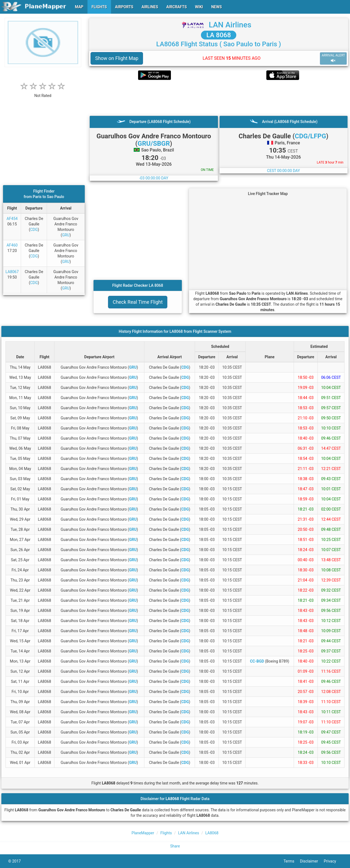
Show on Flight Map (117, 58)
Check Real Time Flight (138, 302)
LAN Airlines (230, 25)
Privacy (333, 861)
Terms (292, 861)
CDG (34, 230)
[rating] (43, 93)
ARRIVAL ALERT (333, 58)
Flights (166, 833)
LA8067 (12, 272)
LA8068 (212, 833)
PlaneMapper (143, 833)
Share (175, 846)
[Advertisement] (219, 98)
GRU (66, 235)
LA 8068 (219, 35)
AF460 (12, 245)
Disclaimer (312, 861)
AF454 (12, 219)
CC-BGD (257, 661)
